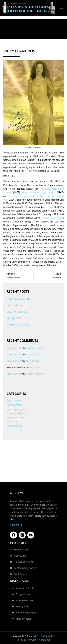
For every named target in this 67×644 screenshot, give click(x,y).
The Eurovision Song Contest (39, 192)
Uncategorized (14, 426)
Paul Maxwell (32, 361)
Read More (16, 525)
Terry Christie (14, 348)
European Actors (16, 413)
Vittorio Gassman (17, 312)
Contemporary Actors (18, 409)
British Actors (14, 405)
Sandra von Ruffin (52, 218)
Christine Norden (35, 348)
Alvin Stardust (33, 354)
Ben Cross (35, 367)
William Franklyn (34, 374)
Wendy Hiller (15, 318)
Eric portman (15, 305)
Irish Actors (13, 421)
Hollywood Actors (16, 417)
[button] (61, 8)
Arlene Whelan (24, 619)
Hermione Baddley (18, 324)
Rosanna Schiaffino (18, 299)
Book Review (14, 401)
